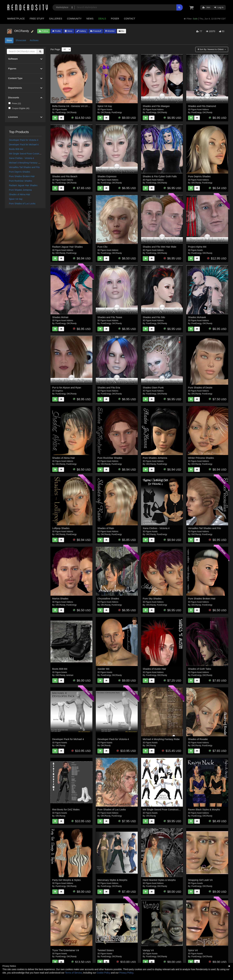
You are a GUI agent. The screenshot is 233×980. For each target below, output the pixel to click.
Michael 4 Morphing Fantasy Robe (26, 163)
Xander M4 (103, 669)
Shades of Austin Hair (154, 669)
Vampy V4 (148, 950)
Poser (115, 19)
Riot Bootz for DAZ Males (66, 809)
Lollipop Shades (61, 528)
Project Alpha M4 (197, 247)
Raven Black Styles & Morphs (204, 809)
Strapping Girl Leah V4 (200, 880)
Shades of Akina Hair (20, 194)
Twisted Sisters (106, 950)
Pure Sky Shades (152, 598)
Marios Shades (60, 598)
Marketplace (16, 19)
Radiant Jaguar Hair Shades (23, 185)
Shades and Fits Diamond (202, 106)
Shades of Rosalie (198, 739)
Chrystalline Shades (108, 598)
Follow (44, 31)
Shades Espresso (107, 176)
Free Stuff (37, 19)
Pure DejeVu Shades (20, 172)
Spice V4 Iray (16, 199)
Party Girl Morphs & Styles (67, 880)
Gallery (81, 31)
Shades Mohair (60, 317)
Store (69, 31)
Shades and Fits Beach (65, 176)
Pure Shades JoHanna (20, 190)
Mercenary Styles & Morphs (112, 880)
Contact (130, 19)
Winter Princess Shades (201, 458)
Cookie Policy (103, 973)
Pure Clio (102, 247)
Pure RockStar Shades (21, 181)
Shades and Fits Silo (154, 317)
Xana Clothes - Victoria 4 (22, 158)
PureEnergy (61, 112)
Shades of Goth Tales (200, 669)
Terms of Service (73, 973)
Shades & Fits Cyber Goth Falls (160, 176)
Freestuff (96, 31)
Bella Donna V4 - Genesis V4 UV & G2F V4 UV (78, 106)
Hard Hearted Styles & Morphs (159, 880)
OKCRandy (72, 112)
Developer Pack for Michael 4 (24, 145)
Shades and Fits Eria (109, 388)
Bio (122, 31)
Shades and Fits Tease (110, 317)
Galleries (56, 19)
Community (74, 19)
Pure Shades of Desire (200, 388)
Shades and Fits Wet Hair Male (159, 247)
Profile (56, 31)
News (90, 19)
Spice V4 (193, 950)
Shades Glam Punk (153, 388)
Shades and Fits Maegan (156, 106)
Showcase (21, 40)
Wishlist (110, 31)
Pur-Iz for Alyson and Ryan (67, 388)
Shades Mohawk (197, 317)
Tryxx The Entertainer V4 (66, 950)
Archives (34, 40)
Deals (102, 19)
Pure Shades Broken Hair (22, 176)
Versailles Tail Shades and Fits (24, 167)
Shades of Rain (106, 528)
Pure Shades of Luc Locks (22, 204)
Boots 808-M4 (16, 149)
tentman (70, 675)
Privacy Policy (126, 973)
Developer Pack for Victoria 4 (24, 140)
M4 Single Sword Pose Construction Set (29, 154)
